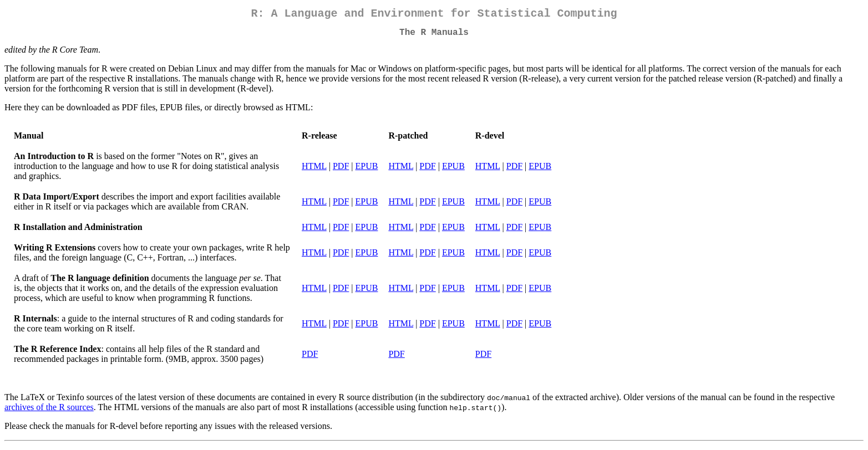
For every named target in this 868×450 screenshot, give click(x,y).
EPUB (367, 170)
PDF (341, 170)
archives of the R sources (49, 411)
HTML (314, 170)
